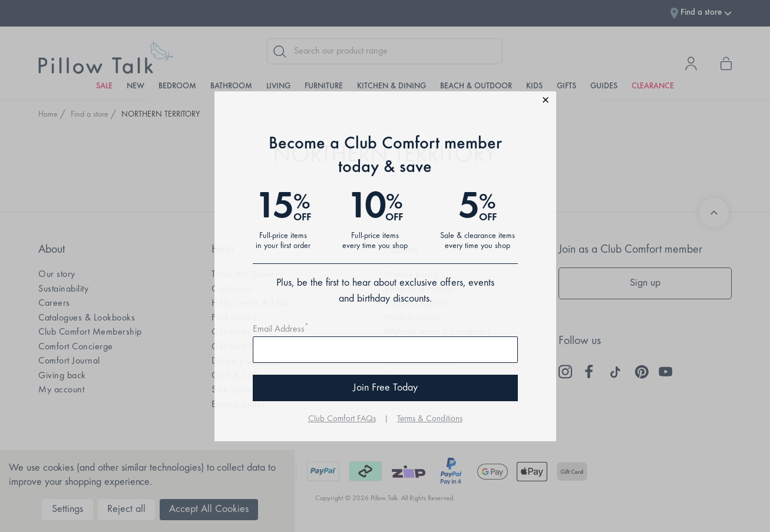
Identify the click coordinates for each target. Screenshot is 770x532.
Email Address (281, 329)
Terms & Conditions (430, 419)
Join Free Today (385, 388)
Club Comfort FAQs (342, 419)
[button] (385, 102)
